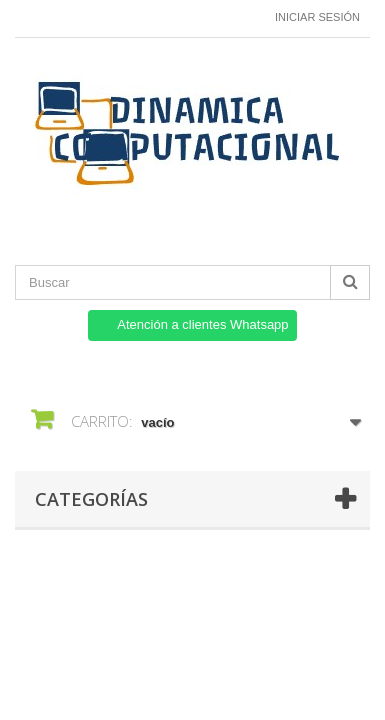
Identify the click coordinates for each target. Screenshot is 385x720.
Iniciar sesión (317, 17)
